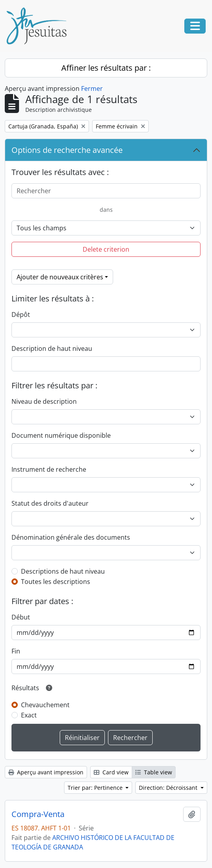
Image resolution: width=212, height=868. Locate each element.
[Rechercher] (106, 191)
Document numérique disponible (61, 435)
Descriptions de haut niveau (63, 571)
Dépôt (21, 314)
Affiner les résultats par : (106, 68)
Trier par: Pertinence (96, 788)
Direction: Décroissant (169, 788)
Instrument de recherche (49, 469)
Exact (29, 715)
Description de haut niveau (52, 348)
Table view (154, 772)
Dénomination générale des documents (71, 537)
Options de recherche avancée (67, 150)
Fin (16, 651)
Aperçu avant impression (46, 772)
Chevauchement (45, 705)
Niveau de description (44, 401)
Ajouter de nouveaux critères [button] (60, 277)
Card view (111, 772)
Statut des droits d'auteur (50, 503)
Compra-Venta (38, 814)
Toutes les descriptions (56, 582)
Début (21, 617)
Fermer (92, 88)
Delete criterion (106, 249)
